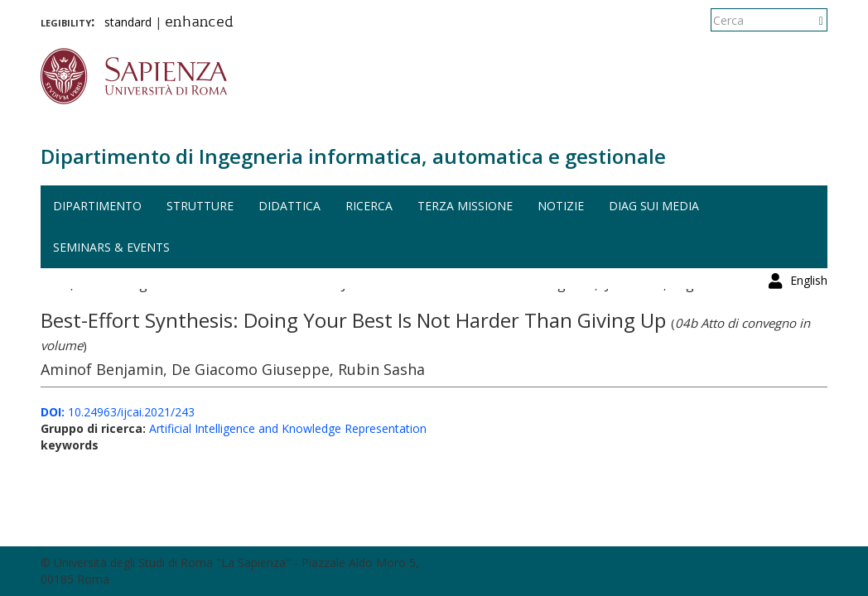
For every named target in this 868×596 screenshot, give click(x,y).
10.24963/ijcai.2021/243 (118, 412)
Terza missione (465, 206)
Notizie (561, 206)
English (809, 20)
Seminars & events (111, 247)
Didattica (289, 206)
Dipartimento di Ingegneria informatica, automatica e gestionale (353, 156)
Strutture (200, 206)
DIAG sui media (654, 206)
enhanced (199, 23)
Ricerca (369, 206)
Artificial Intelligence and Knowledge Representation (288, 428)
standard (128, 22)
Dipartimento (97, 206)
